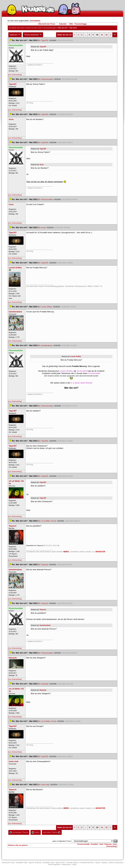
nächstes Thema (52, 832)
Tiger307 (43, 47)
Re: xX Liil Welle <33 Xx (47, 521)
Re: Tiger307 (43, 40)
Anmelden (35, 21)
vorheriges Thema (19, 832)
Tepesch (43, 610)
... (86, 35)
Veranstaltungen (50, 28)
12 (106, 35)
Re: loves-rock (43, 785)
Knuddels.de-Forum (17, 28)
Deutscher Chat (8, 863)
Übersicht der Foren (47, 24)
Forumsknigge (81, 24)
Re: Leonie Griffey (45, 307)
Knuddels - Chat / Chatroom (101, 844)
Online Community (116, 863)
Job (74, 864)
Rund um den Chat (34, 28)
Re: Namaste (43, 684)
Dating (104, 863)
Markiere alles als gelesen (18, 845)
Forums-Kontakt (83, 844)
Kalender (63, 24)
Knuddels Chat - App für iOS (54, 863)
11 (102, 35)
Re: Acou (42, 228)
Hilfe (71, 24)
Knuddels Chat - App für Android (28, 863)
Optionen (15, 35)
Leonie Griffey (76, 356)
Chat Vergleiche (54, 864)
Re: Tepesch (43, 565)
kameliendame (45, 625)
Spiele (98, 863)
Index (36, 832)
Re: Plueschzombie (45, 79)
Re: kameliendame (45, 345)
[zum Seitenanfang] (15, 75)
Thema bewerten (33, 35)
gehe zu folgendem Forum (62, 841)
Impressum (66, 864)
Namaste (43, 690)
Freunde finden (72, 863)
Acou (42, 165)
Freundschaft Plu (87, 863)
